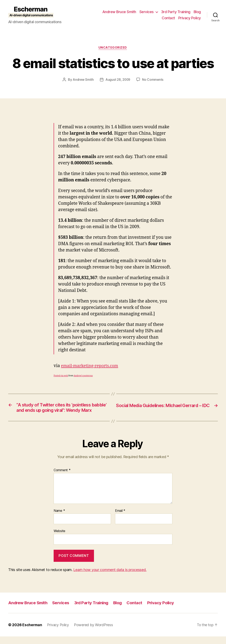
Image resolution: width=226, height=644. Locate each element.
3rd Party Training (176, 12)
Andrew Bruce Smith (119, 12)
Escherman (32, 632)
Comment (62, 478)
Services (147, 12)
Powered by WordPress (95, 632)
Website (59, 538)
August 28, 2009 (118, 80)
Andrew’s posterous (83, 376)
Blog (197, 12)
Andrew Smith (83, 80)
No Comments (153, 80)
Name (59, 518)
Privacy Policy (190, 18)
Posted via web (61, 376)
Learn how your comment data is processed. (110, 577)
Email (120, 518)
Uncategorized (113, 48)
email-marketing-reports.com (91, 366)
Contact (168, 18)
